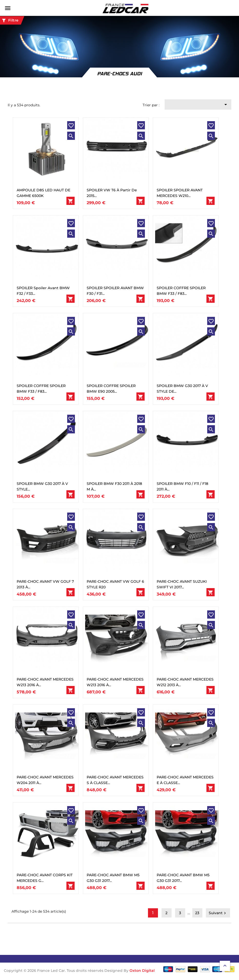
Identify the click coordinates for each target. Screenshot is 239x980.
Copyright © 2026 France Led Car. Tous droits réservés (54, 971)
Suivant (218, 913)
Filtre (10, 20)
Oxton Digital (142, 971)
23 (197, 913)
